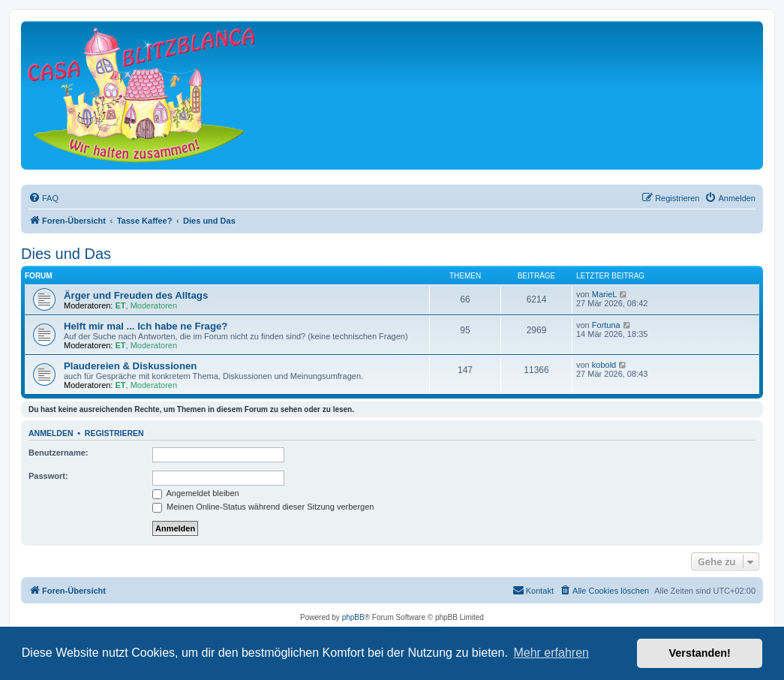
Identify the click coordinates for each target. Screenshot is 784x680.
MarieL (605, 294)
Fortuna (606, 325)
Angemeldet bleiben (196, 493)
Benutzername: (58, 453)
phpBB (353, 617)
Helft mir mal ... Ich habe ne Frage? (146, 326)
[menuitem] (44, 198)
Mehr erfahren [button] (551, 653)
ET (121, 305)
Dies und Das (66, 254)
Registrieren (114, 433)
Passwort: (48, 476)
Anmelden (51, 433)
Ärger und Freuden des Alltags (136, 295)
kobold (604, 365)
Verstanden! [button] (700, 653)
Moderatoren (154, 305)
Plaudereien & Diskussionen (130, 366)
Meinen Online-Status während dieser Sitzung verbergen (263, 507)
